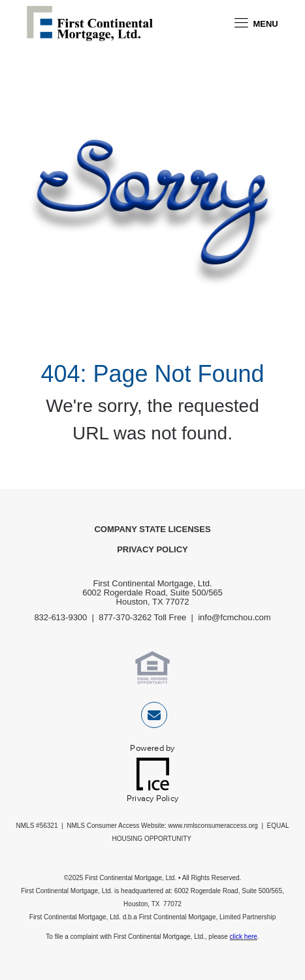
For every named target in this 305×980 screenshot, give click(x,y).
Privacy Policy (152, 549)
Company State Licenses (152, 529)
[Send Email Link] (154, 717)
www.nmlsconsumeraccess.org (213, 826)
